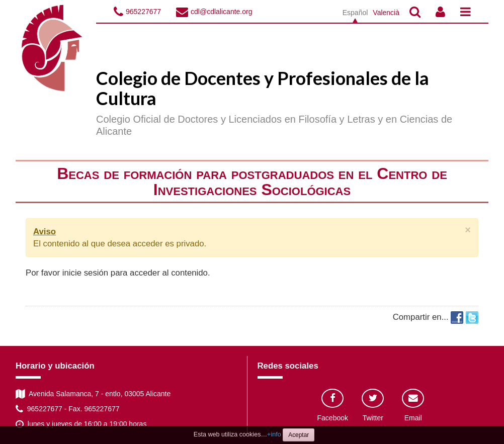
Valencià (386, 13)
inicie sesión (85, 273)
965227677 (143, 12)
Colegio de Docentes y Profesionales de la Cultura (263, 88)
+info (274, 434)
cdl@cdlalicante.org (221, 12)
